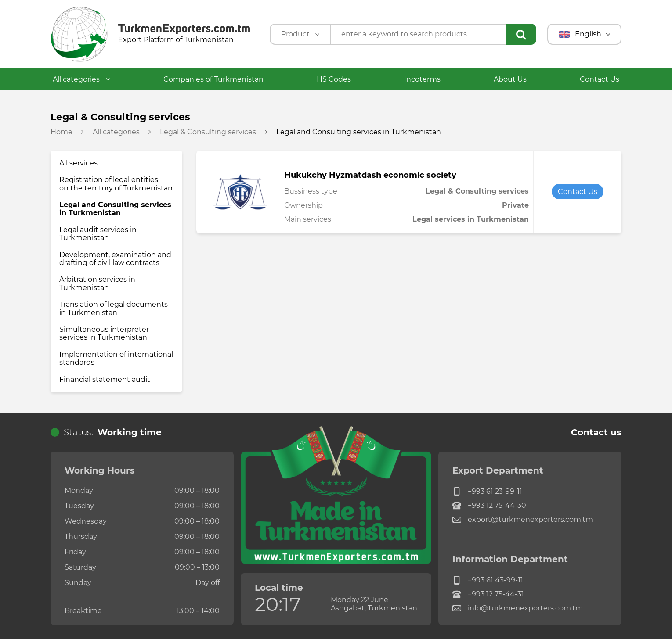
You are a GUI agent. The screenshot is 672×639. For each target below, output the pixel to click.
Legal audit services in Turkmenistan (98, 234)
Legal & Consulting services (208, 132)
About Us (510, 79)
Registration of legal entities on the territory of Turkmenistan (116, 184)
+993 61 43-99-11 (488, 580)
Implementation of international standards (116, 358)
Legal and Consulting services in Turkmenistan (115, 209)
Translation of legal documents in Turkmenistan (114, 308)
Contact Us (600, 79)
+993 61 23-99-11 (487, 492)
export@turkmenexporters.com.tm (523, 520)
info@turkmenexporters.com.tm (518, 608)
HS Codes (334, 79)
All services (78, 163)
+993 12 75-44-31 (488, 594)
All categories (81, 79)
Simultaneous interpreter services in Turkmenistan (104, 333)
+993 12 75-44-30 (489, 506)
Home (61, 132)
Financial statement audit (105, 379)
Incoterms (422, 79)
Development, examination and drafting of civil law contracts (115, 259)
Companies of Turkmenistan (213, 79)
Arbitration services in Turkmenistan (97, 283)
